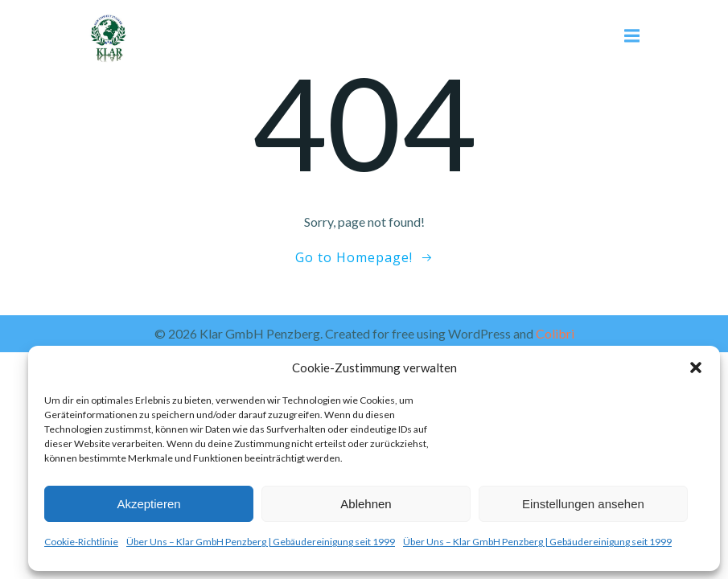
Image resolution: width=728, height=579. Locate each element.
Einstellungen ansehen (583, 504)
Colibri (555, 333)
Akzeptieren (148, 504)
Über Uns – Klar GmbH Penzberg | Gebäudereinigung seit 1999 (261, 542)
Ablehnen (366, 504)
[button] (696, 368)
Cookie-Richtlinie (81, 542)
